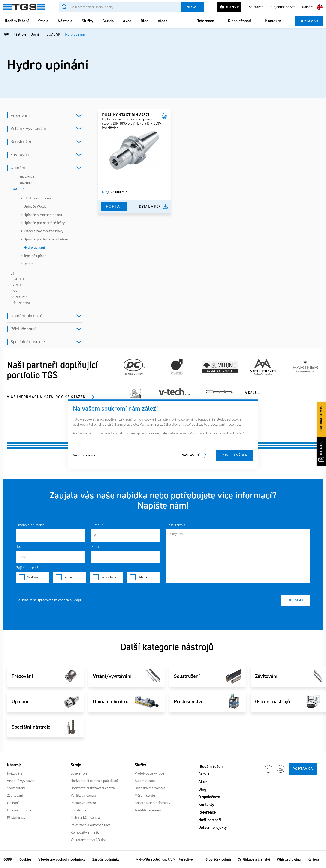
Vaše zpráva (176, 525)
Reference (205, 21)
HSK (14, 291)
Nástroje (65, 21)
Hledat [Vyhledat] (192, 7)
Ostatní (143, 577)
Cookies (25, 859)
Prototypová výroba (149, 773)
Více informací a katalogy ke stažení (47, 397)
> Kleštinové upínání (36, 198)
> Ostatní (28, 264)
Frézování (20, 115)
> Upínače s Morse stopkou (41, 215)
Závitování (20, 154)
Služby (88, 21)
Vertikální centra (83, 795)
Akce (127, 21)
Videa (163, 21)
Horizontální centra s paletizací (94, 781)
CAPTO (16, 285)
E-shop (229, 7)
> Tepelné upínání (34, 256)
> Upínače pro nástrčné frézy (43, 223)
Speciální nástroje (28, 342)
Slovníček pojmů (218, 859)
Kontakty (273, 21)
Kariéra (308, 7)
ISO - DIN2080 (21, 183)
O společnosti (240, 21)
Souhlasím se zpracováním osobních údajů (49, 600)
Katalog (321, 452)
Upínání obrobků (26, 316)
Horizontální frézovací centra (93, 788)
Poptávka (309, 21)
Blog (145, 21)
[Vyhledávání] (120, 7)
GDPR (8, 859)
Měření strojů (145, 795)
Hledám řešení (16, 21)
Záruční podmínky (106, 859)
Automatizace (145, 781)
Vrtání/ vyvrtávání (28, 128)
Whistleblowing (289, 859)
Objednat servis (283, 7)
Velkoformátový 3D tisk (89, 840)
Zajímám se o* (27, 568)
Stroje (43, 21)
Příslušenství (20, 303)
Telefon (22, 546)
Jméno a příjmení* (30, 525)
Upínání (18, 168)
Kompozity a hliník (85, 832)
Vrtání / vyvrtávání (22, 781)
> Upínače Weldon (35, 206)
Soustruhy (78, 810)
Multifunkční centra (85, 818)
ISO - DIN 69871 (22, 177)
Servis (108, 21)
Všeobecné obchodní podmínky (62, 859)
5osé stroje (79, 773)
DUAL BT (17, 279)
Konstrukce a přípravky (152, 803)
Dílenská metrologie (150, 788)
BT (12, 273)
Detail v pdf (150, 206)
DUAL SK (18, 189)
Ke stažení (256, 7)
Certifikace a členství (254, 859)
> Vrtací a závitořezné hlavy (42, 231)
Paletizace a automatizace (91, 825)
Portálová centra (83, 803)
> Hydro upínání (33, 247)
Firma (96, 546)
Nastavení (191, 455)
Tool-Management (148, 810)
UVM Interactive (180, 859)
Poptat (114, 206)
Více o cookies (84, 455)
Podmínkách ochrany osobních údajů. (217, 433)
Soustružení (22, 141)
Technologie (106, 577)
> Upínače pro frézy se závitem (44, 239)
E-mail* (97, 525)
